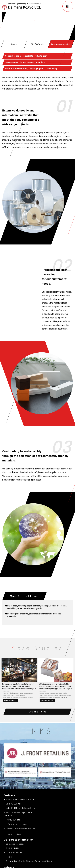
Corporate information (19, 840)
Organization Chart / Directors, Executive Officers (29, 861)
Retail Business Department (19, 812)
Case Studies (12, 835)
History (9, 857)
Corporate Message (15, 844)
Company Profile (14, 853)
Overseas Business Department (21, 828)
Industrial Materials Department (21, 808)
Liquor (10, 815)
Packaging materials (17, 824)
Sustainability (12, 848)
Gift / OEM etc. (14, 820)
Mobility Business (14, 804)
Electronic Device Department (20, 799)
